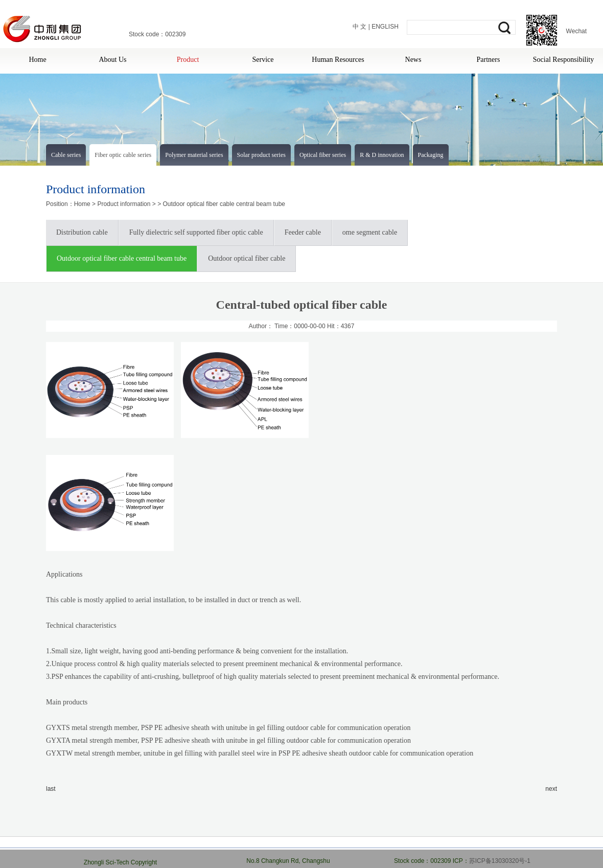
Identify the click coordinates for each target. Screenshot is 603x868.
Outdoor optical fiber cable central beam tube (224, 204)
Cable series (66, 155)
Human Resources (338, 60)
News (413, 60)
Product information (124, 204)
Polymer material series (194, 155)
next (551, 789)
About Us (112, 60)
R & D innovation (382, 155)
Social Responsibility (563, 60)
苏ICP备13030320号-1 (500, 861)
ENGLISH (385, 27)
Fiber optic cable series (123, 155)
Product (188, 60)
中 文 (360, 27)
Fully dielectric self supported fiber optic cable (196, 232)
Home (37, 60)
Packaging (431, 155)
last (51, 789)
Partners (489, 60)
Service (263, 60)
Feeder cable (303, 232)
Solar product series (261, 155)
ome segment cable (370, 232)
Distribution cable (82, 232)
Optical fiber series (323, 155)
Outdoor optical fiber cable (247, 258)
